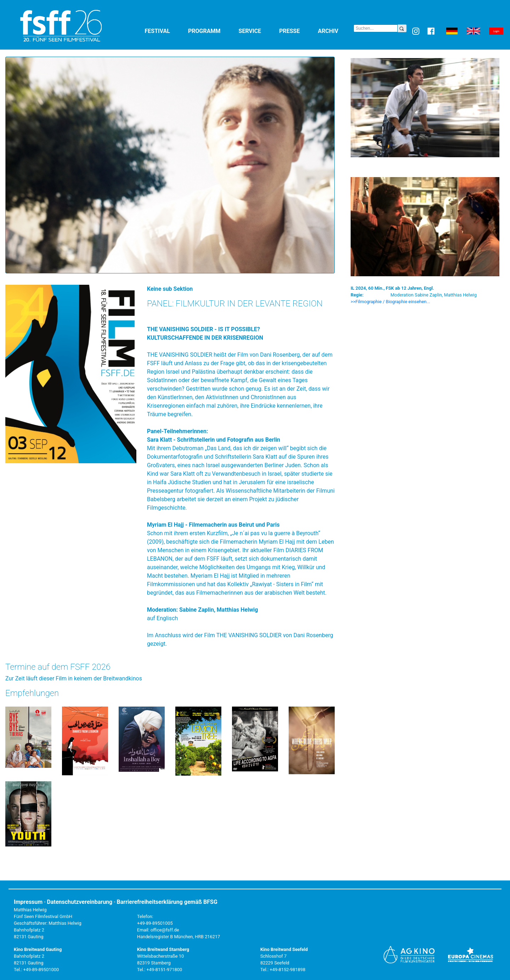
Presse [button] (297, 31)
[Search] (376, 28)
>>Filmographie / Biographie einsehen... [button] (390, 302)
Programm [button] (212, 31)
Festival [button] (165, 31)
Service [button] (258, 31)
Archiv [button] (336, 31)
